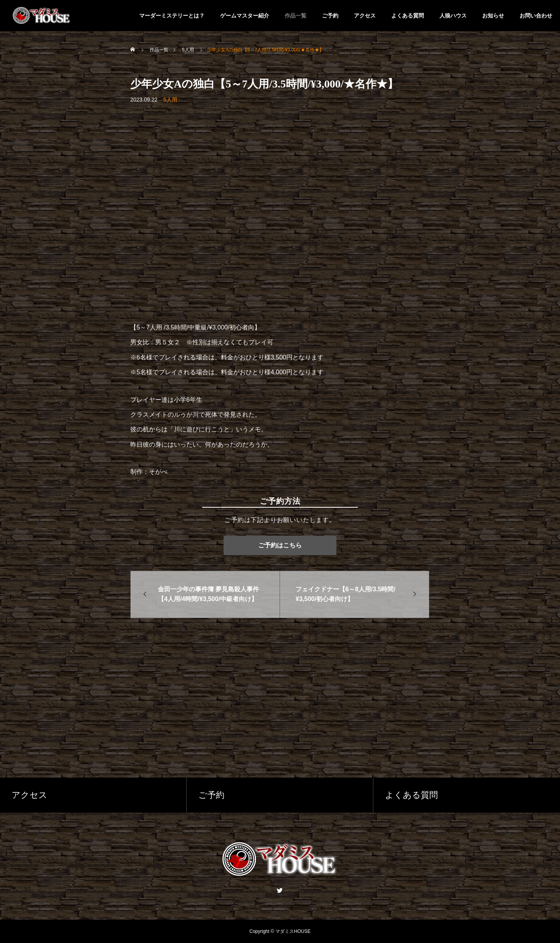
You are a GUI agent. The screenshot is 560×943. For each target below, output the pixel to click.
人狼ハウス (453, 16)
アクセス (365, 16)
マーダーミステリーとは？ (172, 16)
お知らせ (493, 16)
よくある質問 (408, 16)
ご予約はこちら (280, 545)
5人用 (170, 100)
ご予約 (330, 16)
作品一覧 (296, 16)
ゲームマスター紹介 (245, 16)
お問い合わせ (536, 16)
